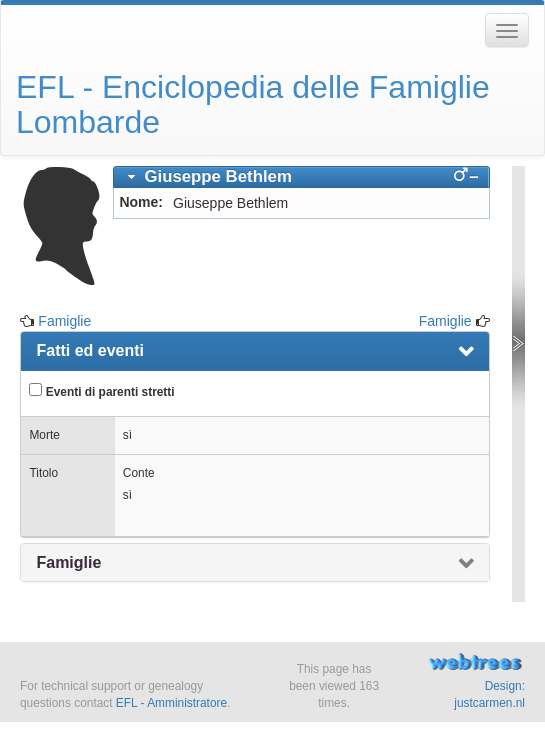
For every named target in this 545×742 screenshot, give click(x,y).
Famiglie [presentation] (68, 562)
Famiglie (64, 321)
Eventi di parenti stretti (101, 391)
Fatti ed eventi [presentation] (90, 350)
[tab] (301, 177)
